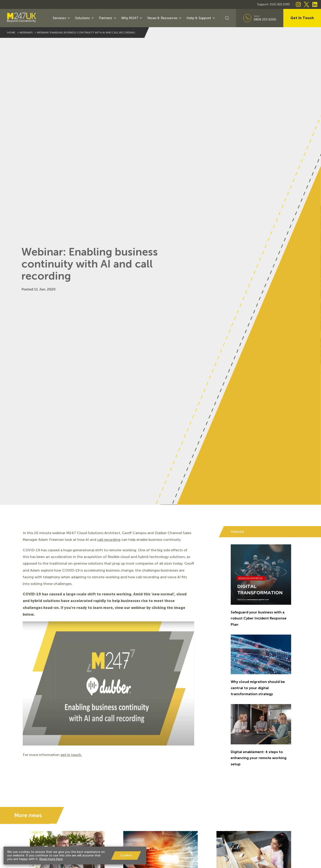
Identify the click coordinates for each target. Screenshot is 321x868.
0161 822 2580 (280, 4)
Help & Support (201, 18)
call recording (109, 540)
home (11, 33)
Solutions (85, 18)
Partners (108, 18)
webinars (26, 33)
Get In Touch (302, 18)
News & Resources (165, 18)
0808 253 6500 (265, 20)
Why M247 (132, 18)
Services (62, 18)
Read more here (51, 859)
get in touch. (71, 755)
